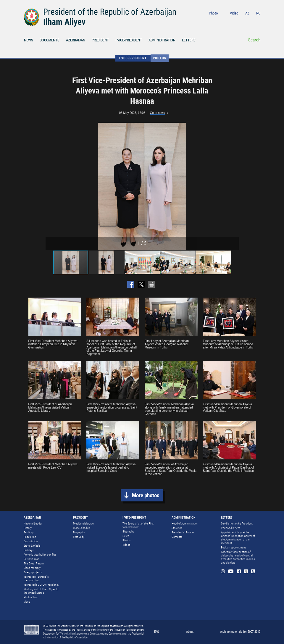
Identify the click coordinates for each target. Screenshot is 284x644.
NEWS (29, 40)
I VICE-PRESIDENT (129, 40)
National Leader (33, 523)
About (190, 632)
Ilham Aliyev (64, 22)
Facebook (243, 21)
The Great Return (34, 563)
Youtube (234, 21)
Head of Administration (185, 523)
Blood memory (32, 568)
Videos (126, 545)
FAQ (157, 632)
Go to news (158, 113)
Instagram (226, 21)
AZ (247, 13)
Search (254, 40)
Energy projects (33, 572)
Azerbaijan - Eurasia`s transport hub (36, 578)
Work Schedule (82, 528)
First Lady (79, 537)
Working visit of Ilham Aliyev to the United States (41, 591)
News (126, 536)
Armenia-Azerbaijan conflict (40, 555)
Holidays (29, 550)
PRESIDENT (100, 40)
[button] (233, 186)
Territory (29, 532)
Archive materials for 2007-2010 (240, 632)
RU (258, 13)
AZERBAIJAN (76, 40)
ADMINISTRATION (162, 40)
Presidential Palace (183, 532)
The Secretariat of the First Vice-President (138, 525)
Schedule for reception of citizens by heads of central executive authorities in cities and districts (238, 557)
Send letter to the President (237, 523)
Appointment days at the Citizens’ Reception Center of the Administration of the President (238, 538)
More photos (146, 495)
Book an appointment (233, 547)
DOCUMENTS (50, 40)
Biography (79, 532)
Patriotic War (31, 559)
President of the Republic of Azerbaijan (110, 12)
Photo (213, 13)
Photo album (31, 597)
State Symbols (32, 546)
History (28, 528)
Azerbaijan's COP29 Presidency (41, 585)
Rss (258, 21)
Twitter (251, 21)
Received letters (230, 528)
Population (30, 537)
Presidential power (84, 523)
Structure (177, 528)
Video (234, 13)
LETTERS (189, 40)
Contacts (177, 537)
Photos (160, 58)
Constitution (31, 541)
